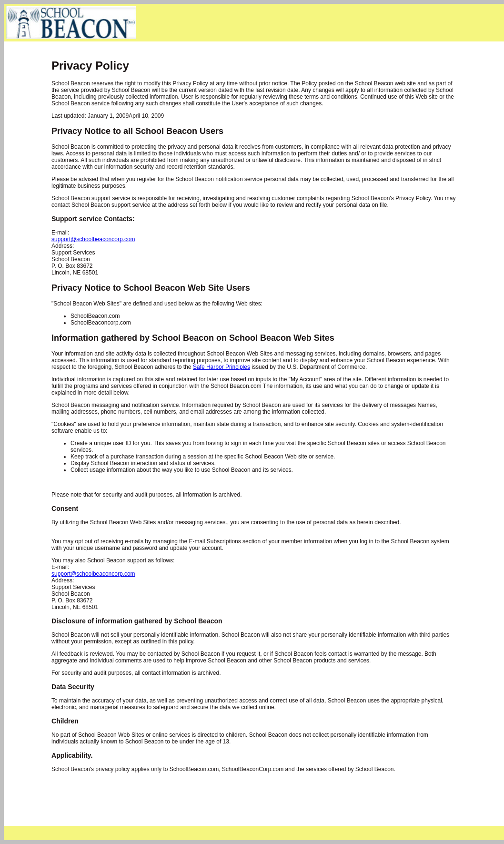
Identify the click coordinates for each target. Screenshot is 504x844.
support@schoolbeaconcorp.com (93, 239)
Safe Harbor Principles (222, 367)
